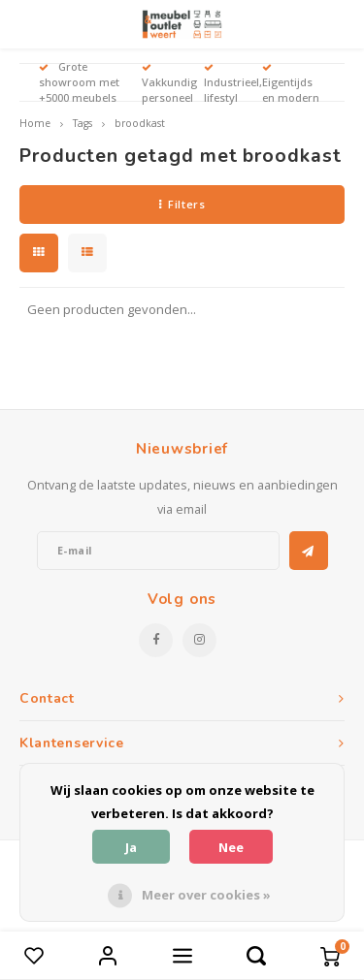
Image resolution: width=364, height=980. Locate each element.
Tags (83, 123)
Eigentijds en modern (291, 84)
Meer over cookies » (206, 895)
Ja (131, 847)
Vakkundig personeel (169, 84)
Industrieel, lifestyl (233, 84)
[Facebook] (156, 640)
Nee (231, 847)
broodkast (140, 123)
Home (35, 123)
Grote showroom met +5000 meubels (79, 82)
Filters (182, 204)
